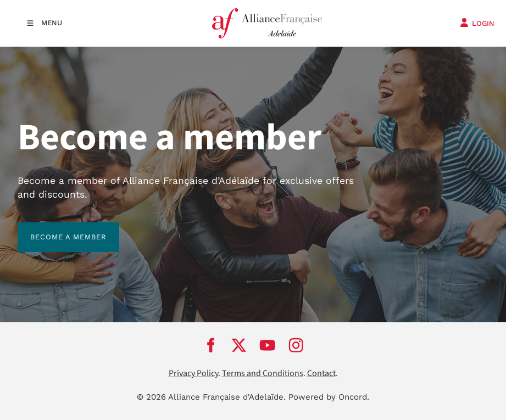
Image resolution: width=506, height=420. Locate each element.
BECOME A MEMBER (56, 229)
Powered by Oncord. (329, 397)
